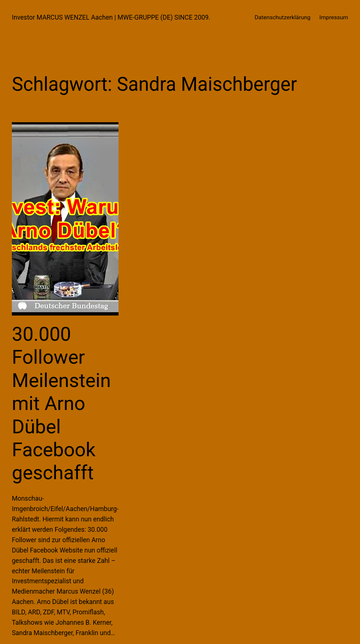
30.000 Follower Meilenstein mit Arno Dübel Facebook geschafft (61, 403)
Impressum (334, 17)
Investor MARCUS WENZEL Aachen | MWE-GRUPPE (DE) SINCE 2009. (111, 17)
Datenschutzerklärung (283, 17)
